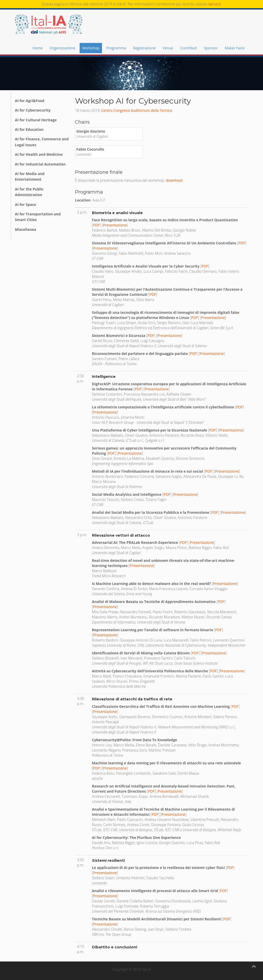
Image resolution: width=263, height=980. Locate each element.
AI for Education (29, 129)
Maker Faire (235, 48)
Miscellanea (26, 229)
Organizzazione (62, 48)
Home (37, 48)
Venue (168, 48)
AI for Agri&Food (30, 101)
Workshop (91, 48)
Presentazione (115, 225)
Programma (116, 48)
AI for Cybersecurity (33, 110)
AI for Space (26, 204)
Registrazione (144, 48)
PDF (96, 225)
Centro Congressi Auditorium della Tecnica (137, 110)
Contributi (189, 48)
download (174, 180)
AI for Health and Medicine (39, 154)
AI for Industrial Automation (40, 164)
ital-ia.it (214, 4)
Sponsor (211, 48)
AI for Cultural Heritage (36, 120)
